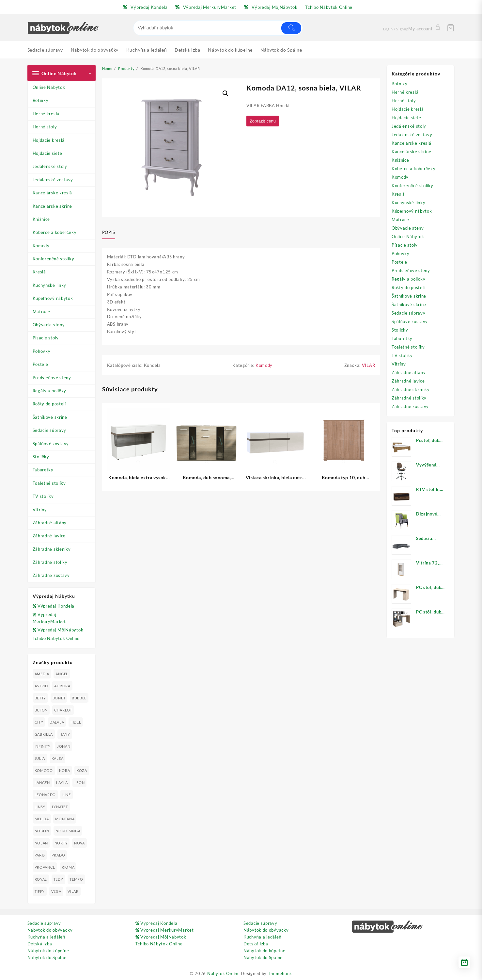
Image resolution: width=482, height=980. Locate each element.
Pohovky (42, 351)
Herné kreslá (46, 114)
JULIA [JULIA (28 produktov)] (40, 758)
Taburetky (43, 470)
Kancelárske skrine (53, 206)
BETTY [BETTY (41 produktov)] (40, 698)
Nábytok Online (224, 973)
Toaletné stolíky (49, 483)
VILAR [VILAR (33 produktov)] (73, 891)
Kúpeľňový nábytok (53, 298)
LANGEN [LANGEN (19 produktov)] (42, 783)
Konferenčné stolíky (54, 259)
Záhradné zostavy (51, 575)
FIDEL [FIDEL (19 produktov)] (76, 722)
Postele (40, 364)
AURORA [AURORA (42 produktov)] (62, 686)
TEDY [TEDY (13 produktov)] (58, 879)
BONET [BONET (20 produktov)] (59, 698)
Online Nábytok (49, 87)
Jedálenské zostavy (53, 180)
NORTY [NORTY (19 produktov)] (61, 843)
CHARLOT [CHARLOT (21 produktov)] (63, 710)
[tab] (111, 233)
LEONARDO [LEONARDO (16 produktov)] (45, 795)
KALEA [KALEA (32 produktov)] (58, 758)
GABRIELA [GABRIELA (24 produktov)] (44, 734)
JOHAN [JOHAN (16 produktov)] (64, 746)
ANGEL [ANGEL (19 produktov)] (62, 674)
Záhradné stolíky (50, 562)
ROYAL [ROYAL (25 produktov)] (41, 879)
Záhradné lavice (49, 536)
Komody (41, 246)
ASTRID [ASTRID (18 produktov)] (41, 686)
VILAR (369, 367)
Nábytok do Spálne (47, 957)
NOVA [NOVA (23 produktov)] (79, 843)
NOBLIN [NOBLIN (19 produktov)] (42, 831)
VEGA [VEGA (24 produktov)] (56, 891)
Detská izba (40, 944)
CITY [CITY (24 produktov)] (39, 722)
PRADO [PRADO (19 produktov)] (58, 855)
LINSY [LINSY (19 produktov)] (40, 807)
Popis (109, 232)
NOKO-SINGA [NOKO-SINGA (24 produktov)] (68, 831)
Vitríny (40, 510)
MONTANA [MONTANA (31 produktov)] (65, 819)
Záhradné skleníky (52, 549)
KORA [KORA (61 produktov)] (64, 770)
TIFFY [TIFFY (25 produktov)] (40, 891)
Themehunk (280, 973)
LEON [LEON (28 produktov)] (80, 783)
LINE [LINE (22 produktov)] (67, 795)
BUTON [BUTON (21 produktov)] (41, 710)
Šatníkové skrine (50, 417)
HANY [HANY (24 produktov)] (65, 734)
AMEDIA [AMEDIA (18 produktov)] (42, 674)
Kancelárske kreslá (53, 193)
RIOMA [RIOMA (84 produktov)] (68, 867)
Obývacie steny (49, 325)
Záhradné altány (50, 523)
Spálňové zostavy (51, 444)
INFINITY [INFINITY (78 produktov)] (43, 746)
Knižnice (41, 219)
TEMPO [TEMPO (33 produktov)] (76, 879)
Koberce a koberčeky (55, 232)
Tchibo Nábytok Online (56, 638)
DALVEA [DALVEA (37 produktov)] (57, 722)
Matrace (41, 312)
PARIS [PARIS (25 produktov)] (40, 855)
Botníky (41, 100)
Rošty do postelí (49, 404)
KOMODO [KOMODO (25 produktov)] (44, 770)
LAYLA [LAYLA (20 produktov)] (62, 783)
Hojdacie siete (47, 153)
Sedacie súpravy (50, 430)
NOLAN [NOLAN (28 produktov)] (41, 843)
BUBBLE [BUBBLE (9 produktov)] (79, 698)
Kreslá (39, 272)
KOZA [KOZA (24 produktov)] (82, 770)
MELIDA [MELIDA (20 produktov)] (42, 819)
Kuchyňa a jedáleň (46, 937)
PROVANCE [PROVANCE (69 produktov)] (45, 867)
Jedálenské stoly (50, 166)
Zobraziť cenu (264, 121)
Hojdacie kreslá (49, 140)
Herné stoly (45, 127)
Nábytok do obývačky (50, 930)
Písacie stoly (46, 338)
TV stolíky (43, 496)
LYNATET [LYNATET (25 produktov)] (60, 807)
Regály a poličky (50, 391)
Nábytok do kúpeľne (48, 951)
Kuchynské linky (50, 285)
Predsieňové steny (52, 378)
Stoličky (41, 457)
